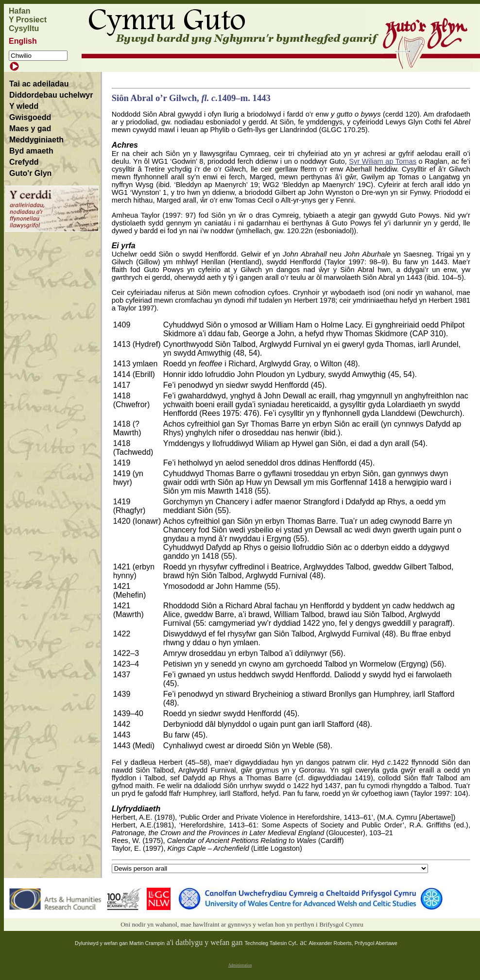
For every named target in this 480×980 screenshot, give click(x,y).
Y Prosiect (28, 20)
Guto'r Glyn (30, 173)
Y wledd (24, 106)
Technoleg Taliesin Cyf (270, 943)
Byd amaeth (31, 151)
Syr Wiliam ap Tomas (383, 161)
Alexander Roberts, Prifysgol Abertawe (353, 943)
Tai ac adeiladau (39, 84)
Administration (240, 965)
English (23, 41)
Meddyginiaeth (36, 140)
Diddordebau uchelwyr (51, 95)
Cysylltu (24, 28)
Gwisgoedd (30, 117)
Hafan (19, 11)
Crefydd (24, 162)
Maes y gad (30, 129)
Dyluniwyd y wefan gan (102, 943)
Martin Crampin (147, 943)
